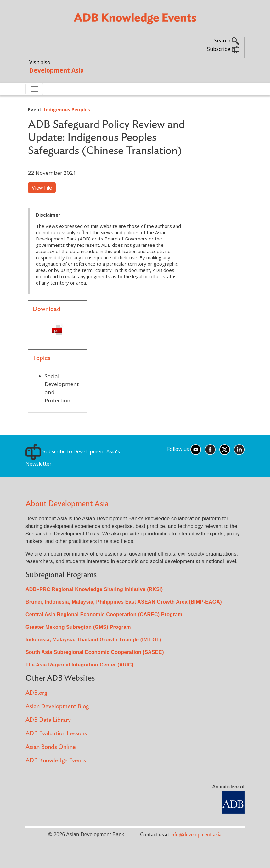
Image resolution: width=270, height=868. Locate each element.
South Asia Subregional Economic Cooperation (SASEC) (95, 652)
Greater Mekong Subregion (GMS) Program (78, 627)
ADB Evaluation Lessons (56, 734)
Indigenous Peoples (67, 109)
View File (42, 188)
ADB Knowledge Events (56, 761)
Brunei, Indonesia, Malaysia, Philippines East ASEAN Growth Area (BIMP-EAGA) (124, 602)
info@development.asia (196, 835)
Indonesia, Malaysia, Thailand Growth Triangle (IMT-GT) (93, 640)
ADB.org (36, 693)
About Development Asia (67, 504)
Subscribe (223, 49)
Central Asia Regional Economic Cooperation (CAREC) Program (104, 614)
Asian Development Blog (57, 707)
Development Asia (56, 70)
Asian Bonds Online (51, 747)
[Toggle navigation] (34, 89)
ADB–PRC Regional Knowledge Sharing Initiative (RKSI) (94, 589)
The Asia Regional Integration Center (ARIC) (79, 665)
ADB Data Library (48, 720)
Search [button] (227, 41)
